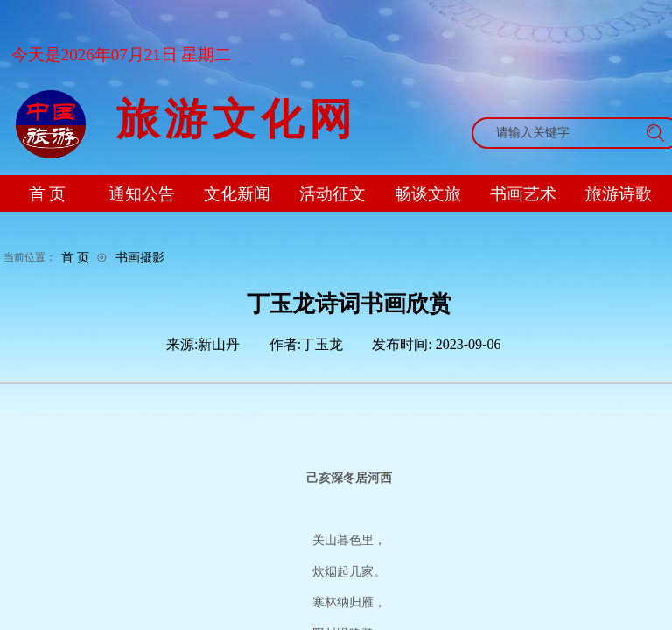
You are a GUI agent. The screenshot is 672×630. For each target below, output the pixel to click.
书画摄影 (140, 257)
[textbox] (560, 133)
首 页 (75, 257)
